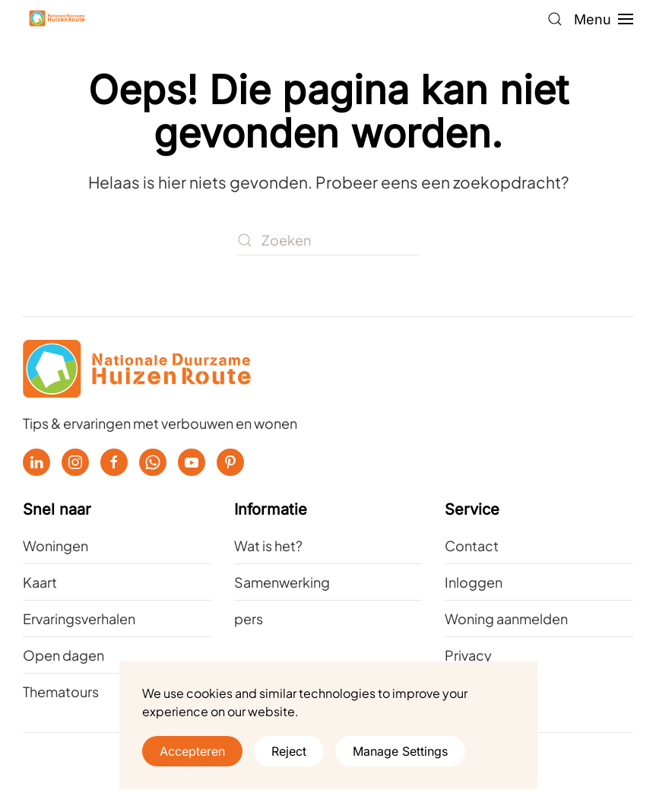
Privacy (468, 655)
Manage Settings (400, 751)
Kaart (40, 582)
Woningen (55, 546)
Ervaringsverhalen (79, 619)
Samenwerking (282, 582)
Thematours (61, 691)
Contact (472, 546)
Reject (289, 751)
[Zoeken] (328, 240)
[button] (555, 19)
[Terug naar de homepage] (57, 19)
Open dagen (63, 655)
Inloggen (474, 582)
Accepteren (192, 751)
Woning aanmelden (506, 619)
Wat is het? (268, 546)
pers (249, 619)
